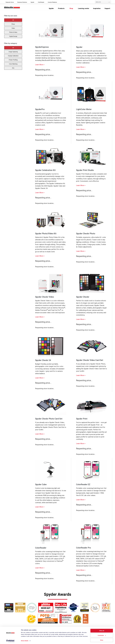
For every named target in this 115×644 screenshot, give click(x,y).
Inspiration (97, 8)
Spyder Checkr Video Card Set (90, 360)
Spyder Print (82, 419)
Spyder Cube (41, 484)
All (13, 20)
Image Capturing (13, 52)
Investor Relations (52, 2)
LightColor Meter (84, 109)
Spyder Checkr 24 (43, 360)
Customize (102, 635)
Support (107, 8)
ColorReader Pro (83, 548)
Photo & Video (13, 32)
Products (61, 8)
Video (13, 28)
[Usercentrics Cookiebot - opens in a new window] (10, 641)
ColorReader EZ (83, 484)
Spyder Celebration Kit (45, 170)
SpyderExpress (42, 47)
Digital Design (13, 36)
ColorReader (41, 2)
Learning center (84, 8)
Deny (102, 640)
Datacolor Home (10, 2)
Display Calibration (13, 56)
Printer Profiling (13, 60)
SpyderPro (40, 109)
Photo (13, 24)
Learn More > (40, 65)
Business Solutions (22, 2)
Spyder (32, 2)
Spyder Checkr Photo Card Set (49, 419)
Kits (13, 68)
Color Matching (13, 64)
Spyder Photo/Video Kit (46, 234)
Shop (71, 8)
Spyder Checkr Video (45, 297)
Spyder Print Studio (85, 170)
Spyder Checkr (83, 297)
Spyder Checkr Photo (86, 234)
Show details (25, 641)
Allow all (102, 631)
